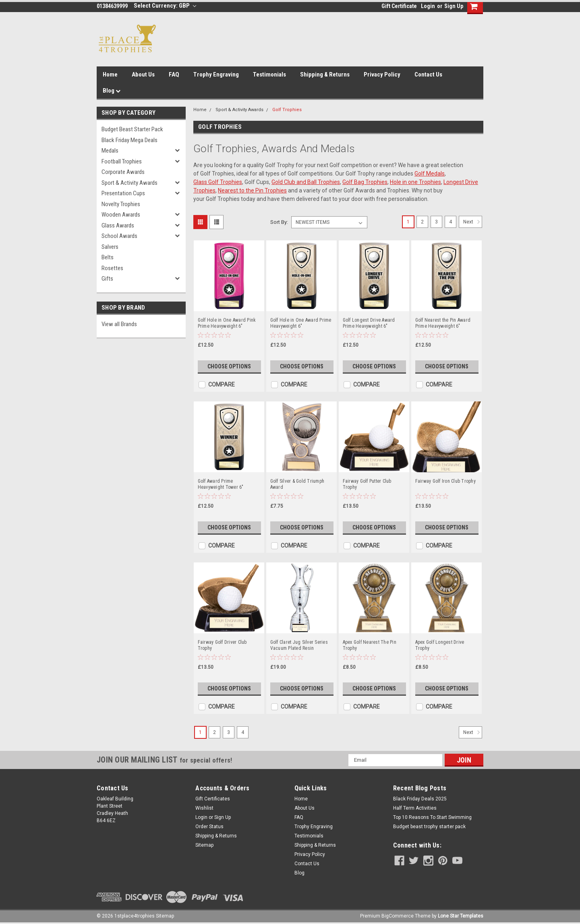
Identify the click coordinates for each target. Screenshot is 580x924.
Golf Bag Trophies (365, 182)
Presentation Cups (123, 193)
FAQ (174, 74)
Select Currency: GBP (165, 6)
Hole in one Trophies (415, 182)
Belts (108, 257)
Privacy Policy (382, 74)
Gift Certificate (399, 6)
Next (473, 222)
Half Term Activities (415, 808)
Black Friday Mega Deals (129, 140)
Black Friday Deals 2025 (420, 799)
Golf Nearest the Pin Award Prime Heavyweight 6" (443, 323)
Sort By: (279, 222)
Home (110, 74)
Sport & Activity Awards (129, 183)
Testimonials (269, 74)
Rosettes (112, 268)
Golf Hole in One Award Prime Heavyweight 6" (301, 323)
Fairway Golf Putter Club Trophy (367, 484)
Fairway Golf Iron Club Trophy (445, 481)
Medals (110, 151)
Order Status (209, 827)
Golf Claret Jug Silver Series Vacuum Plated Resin (299, 645)
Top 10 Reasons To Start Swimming (432, 817)
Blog (112, 91)
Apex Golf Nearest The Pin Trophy (370, 645)
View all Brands (119, 324)
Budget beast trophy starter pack (429, 827)
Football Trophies (122, 161)
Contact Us (428, 74)
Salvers (110, 247)
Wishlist (204, 808)
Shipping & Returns (325, 74)
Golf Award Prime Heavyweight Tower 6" (221, 484)
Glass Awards (118, 225)
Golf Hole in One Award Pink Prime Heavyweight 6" (227, 323)
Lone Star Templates (461, 916)
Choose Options (229, 366)
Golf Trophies (287, 110)
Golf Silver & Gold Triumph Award (297, 484)
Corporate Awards (123, 172)
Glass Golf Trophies (218, 182)
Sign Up (454, 6)
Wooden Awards (121, 215)
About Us (143, 74)
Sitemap (204, 845)
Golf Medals (430, 174)
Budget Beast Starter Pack (132, 129)
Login (428, 6)
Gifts (107, 279)
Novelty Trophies (121, 204)
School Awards (119, 236)
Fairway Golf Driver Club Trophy (222, 645)
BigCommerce (398, 916)
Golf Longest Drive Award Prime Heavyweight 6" (369, 323)
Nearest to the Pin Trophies (252, 190)
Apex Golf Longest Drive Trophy (440, 645)
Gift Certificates (213, 799)
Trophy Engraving (216, 74)
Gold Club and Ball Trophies (306, 182)
